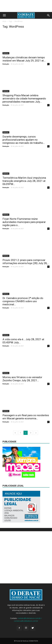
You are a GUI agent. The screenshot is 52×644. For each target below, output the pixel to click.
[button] (48, 15)
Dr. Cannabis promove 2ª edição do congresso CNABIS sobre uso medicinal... (23, 301)
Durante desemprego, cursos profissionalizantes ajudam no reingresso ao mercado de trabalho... (24, 140)
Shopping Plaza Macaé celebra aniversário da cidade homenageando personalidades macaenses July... (24, 99)
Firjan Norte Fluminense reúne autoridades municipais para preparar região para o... (24, 222)
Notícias (6, 53)
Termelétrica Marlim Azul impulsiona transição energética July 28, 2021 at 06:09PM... (24, 181)
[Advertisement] (26, 557)
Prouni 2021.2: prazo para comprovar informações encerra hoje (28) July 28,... (26, 262)
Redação (6, 64)
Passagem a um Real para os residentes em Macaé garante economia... (26, 417)
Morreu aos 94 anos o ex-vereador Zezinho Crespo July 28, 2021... (22, 379)
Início (4, 21)
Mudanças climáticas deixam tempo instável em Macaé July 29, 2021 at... (24, 59)
